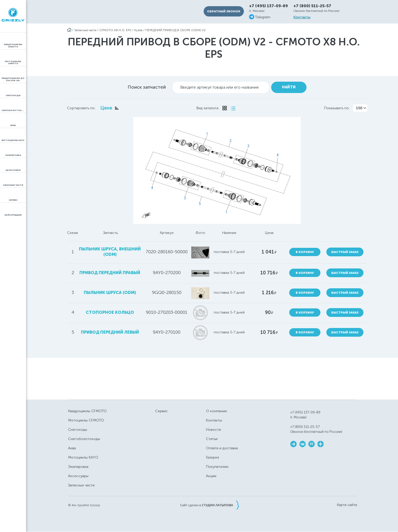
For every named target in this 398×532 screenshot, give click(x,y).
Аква (72, 448)
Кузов (138, 30)
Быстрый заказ (345, 252)
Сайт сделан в (210, 505)
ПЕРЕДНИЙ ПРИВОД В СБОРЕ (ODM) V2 (176, 30)
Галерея (212, 457)
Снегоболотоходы (84, 439)
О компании (216, 411)
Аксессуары (78, 476)
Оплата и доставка (222, 448)
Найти (289, 87)
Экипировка (78, 467)
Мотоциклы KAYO (83, 457)
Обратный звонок (224, 11)
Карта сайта (347, 505)
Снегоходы (78, 430)
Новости (213, 430)
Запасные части (85, 30)
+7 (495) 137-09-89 (268, 6)
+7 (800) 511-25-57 (312, 6)
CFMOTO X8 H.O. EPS (115, 30)
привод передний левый (110, 332)
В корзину (305, 252)
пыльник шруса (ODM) (110, 293)
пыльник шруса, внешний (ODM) (110, 252)
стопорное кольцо (110, 312)
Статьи (212, 439)
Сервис (161, 411)
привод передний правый (110, 273)
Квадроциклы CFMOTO (87, 411)
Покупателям (217, 467)
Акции (211, 476)
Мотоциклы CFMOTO (86, 420)
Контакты (302, 17)
